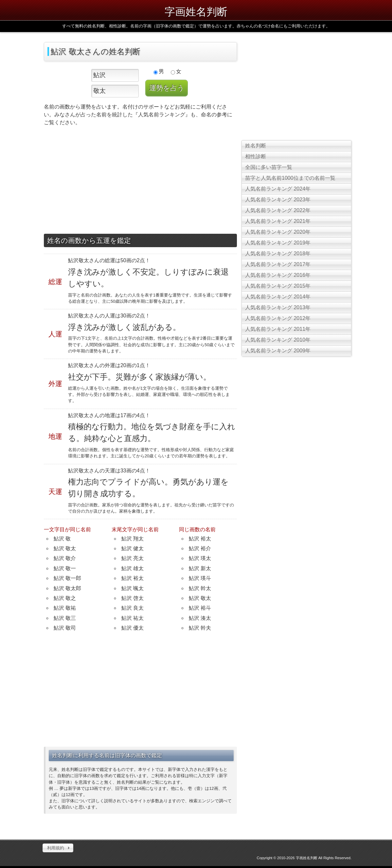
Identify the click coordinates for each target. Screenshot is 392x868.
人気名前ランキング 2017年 (278, 264)
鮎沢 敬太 (65, 548)
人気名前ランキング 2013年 (278, 307)
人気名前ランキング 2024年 (278, 189)
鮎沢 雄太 (133, 568)
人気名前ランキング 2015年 (278, 286)
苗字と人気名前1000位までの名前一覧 (290, 178)
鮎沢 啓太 (133, 598)
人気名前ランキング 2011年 (278, 329)
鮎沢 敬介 (65, 558)
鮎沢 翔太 (133, 539)
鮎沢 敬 (62, 539)
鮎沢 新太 (200, 568)
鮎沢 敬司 (65, 628)
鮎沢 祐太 (133, 618)
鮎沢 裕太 (133, 578)
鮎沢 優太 (133, 628)
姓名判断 (256, 146)
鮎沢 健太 (133, 548)
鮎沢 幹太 (200, 588)
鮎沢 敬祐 (65, 608)
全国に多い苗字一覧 (269, 167)
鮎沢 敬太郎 (67, 588)
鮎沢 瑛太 (200, 558)
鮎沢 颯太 (133, 588)
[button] (58, 848)
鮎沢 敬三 (65, 618)
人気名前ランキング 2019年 (278, 243)
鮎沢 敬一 (65, 568)
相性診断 (256, 156)
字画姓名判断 (196, 12)
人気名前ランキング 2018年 (278, 254)
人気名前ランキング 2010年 (278, 340)
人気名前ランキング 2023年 (278, 200)
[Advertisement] (140, 181)
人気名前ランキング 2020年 (278, 232)
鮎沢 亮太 (133, 558)
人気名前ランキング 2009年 (278, 351)
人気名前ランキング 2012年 (278, 318)
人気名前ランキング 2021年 (278, 221)
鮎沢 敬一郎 (67, 578)
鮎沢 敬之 (65, 598)
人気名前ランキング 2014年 (278, 297)
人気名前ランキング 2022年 (278, 210)
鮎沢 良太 (133, 608)
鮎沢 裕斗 (200, 608)
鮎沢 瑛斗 (200, 578)
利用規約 (56, 848)
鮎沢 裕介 (200, 548)
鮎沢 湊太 (200, 618)
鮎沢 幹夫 (200, 628)
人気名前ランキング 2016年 (278, 275)
